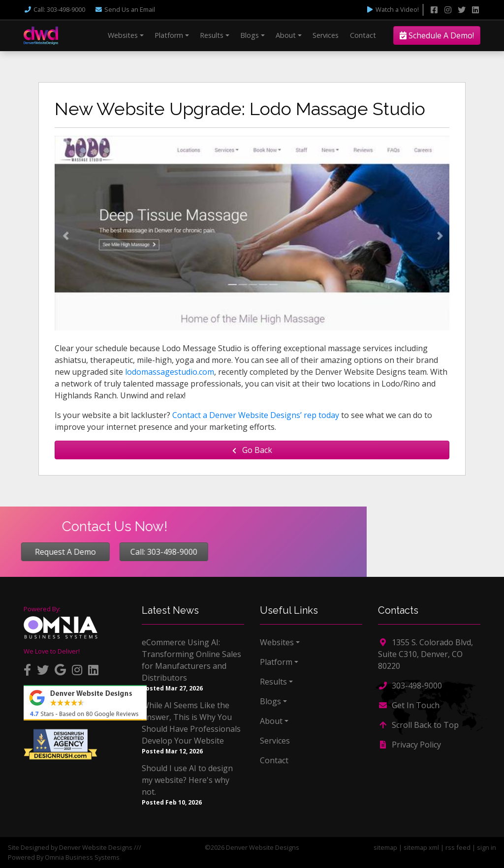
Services (326, 35)
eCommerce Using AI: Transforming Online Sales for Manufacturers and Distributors (191, 660)
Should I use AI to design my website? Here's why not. (187, 780)
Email (125, 9)
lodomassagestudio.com (170, 372)
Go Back (252, 450)
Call (54, 9)
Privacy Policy (409, 745)
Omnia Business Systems (82, 857)
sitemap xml (421, 847)
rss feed (458, 847)
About (286, 35)
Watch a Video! (392, 9)
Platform (169, 35)
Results (212, 35)
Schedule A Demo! (437, 35)
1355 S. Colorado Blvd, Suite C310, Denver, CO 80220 (425, 654)
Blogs (250, 35)
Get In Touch (409, 705)
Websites (123, 35)
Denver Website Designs (96, 847)
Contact (363, 35)
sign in (487, 847)
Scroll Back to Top (418, 725)
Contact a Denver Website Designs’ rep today (256, 415)
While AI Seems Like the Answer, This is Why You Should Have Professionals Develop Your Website (191, 723)
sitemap (385, 847)
